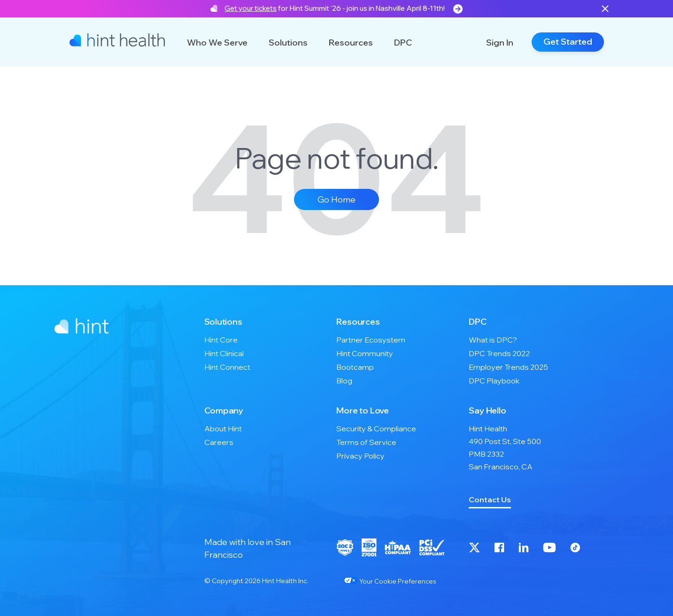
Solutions (288, 43)
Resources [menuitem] (358, 322)
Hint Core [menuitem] (221, 340)
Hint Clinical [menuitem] (224, 353)
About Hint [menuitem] (223, 429)
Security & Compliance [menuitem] (376, 429)
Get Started (568, 42)
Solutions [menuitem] (223, 322)
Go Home (336, 199)
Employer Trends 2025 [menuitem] (508, 367)
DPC (403, 43)
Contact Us (490, 499)
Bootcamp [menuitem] (355, 367)
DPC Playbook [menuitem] (494, 381)
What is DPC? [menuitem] (493, 340)
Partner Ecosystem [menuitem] (371, 340)
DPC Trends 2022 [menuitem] (499, 353)
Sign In (500, 43)
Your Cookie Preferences (390, 581)
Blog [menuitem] (344, 381)
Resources (351, 43)
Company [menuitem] (224, 410)
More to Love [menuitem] (362, 410)
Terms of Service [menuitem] (366, 442)
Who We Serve (217, 43)
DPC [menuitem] (477, 322)
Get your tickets (251, 8)
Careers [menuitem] (219, 442)
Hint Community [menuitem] (365, 353)
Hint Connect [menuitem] (227, 367)
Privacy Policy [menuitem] (360, 456)
